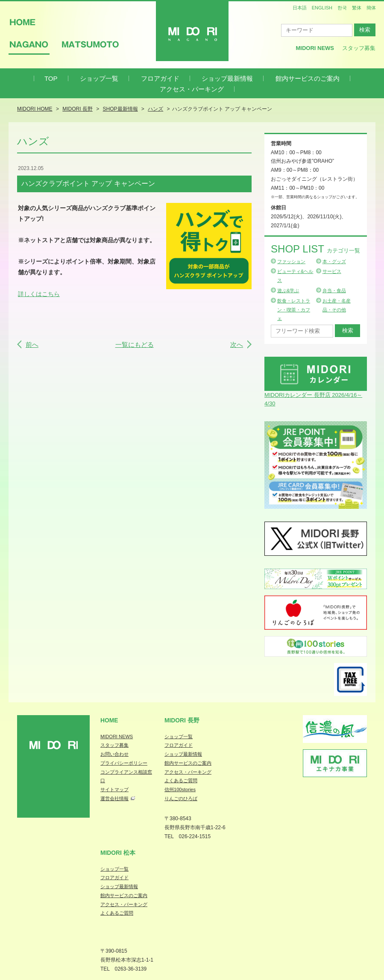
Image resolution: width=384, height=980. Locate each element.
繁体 (357, 8)
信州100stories (180, 789)
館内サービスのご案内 (308, 78)
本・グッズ (334, 261)
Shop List (315, 249)
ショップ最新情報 (227, 78)
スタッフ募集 (359, 48)
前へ (32, 345)
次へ (237, 345)
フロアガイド (160, 78)
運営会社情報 (114, 798)
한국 (342, 8)
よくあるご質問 (181, 780)
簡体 (371, 8)
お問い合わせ (114, 754)
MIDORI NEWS (117, 736)
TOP (51, 78)
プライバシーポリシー (124, 763)
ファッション (291, 261)
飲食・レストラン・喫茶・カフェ (294, 310)
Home (109, 720)
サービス (332, 271)
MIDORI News (315, 48)
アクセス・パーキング (192, 89)
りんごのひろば (181, 798)
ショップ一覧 (99, 78)
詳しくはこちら (39, 294)
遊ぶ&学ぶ (288, 290)
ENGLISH (322, 8)
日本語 (300, 8)
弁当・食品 (334, 290)
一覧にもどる (135, 345)
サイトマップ (114, 789)
